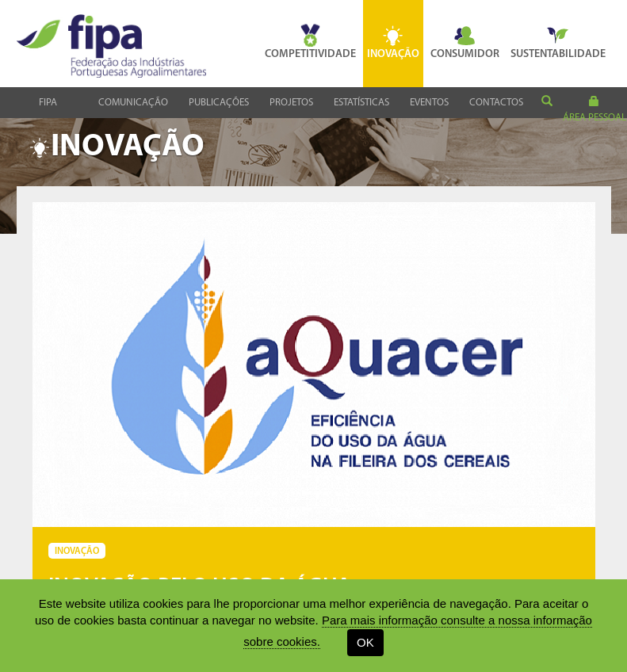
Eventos (429, 103)
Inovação (393, 42)
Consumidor (465, 42)
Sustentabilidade (558, 42)
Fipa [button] (48, 103)
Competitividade (310, 42)
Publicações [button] (219, 103)
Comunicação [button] (133, 103)
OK (365, 642)
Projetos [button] (291, 103)
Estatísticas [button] (361, 103)
